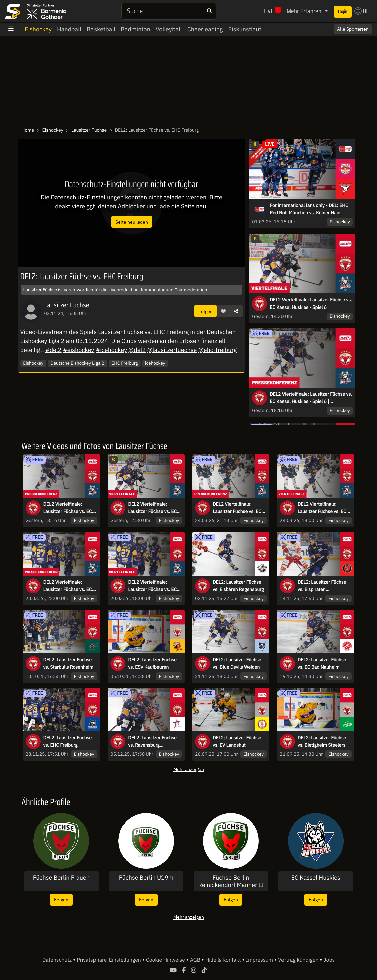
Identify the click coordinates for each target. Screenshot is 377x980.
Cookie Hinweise (166, 960)
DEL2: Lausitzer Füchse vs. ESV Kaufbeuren (152, 663)
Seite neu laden (132, 222)
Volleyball (169, 29)
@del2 (137, 350)
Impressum (260, 960)
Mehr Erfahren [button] (305, 11)
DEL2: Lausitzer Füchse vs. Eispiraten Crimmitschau (322, 586)
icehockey (155, 363)
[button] (223, 311)
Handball (69, 29)
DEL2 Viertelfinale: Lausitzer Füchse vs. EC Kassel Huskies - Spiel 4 (323, 508)
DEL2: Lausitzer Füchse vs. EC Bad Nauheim (322, 663)
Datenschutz (58, 960)
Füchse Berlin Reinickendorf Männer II (231, 881)
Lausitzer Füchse (89, 130)
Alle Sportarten (353, 29)
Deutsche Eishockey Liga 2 (77, 363)
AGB (196, 960)
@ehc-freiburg (218, 350)
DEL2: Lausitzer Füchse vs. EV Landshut (237, 741)
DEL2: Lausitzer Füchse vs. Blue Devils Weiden (237, 663)
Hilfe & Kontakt (224, 960)
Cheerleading (205, 29)
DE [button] (362, 11)
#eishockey (79, 350)
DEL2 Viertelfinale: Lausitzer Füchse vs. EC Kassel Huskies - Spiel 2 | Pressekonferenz (70, 586)
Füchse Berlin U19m (146, 878)
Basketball (101, 29)
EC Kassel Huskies (315, 878)
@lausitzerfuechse (172, 350)
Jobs (329, 960)
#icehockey (111, 350)
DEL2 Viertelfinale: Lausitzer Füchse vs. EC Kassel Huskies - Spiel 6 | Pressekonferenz (311, 398)
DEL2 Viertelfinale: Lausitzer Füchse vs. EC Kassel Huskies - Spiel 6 (311, 303)
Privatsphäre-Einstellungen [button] (109, 960)
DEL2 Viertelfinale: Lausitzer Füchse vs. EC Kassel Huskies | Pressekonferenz (237, 508)
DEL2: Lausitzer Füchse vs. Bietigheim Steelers (322, 741)
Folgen (206, 311)
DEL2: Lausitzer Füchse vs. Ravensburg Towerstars (152, 742)
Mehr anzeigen (189, 769)
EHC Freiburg (124, 363)
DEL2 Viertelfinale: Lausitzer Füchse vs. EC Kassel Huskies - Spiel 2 (153, 586)
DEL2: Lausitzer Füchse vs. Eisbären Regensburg (238, 586)
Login (343, 12)
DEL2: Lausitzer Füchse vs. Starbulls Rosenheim (69, 663)
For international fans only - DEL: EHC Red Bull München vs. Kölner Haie (309, 209)
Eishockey (38, 29)
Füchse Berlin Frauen (61, 878)
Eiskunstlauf (245, 29)
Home (28, 130)
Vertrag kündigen (299, 960)
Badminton (135, 29)
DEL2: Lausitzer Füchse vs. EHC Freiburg (68, 741)
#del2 (54, 350)
